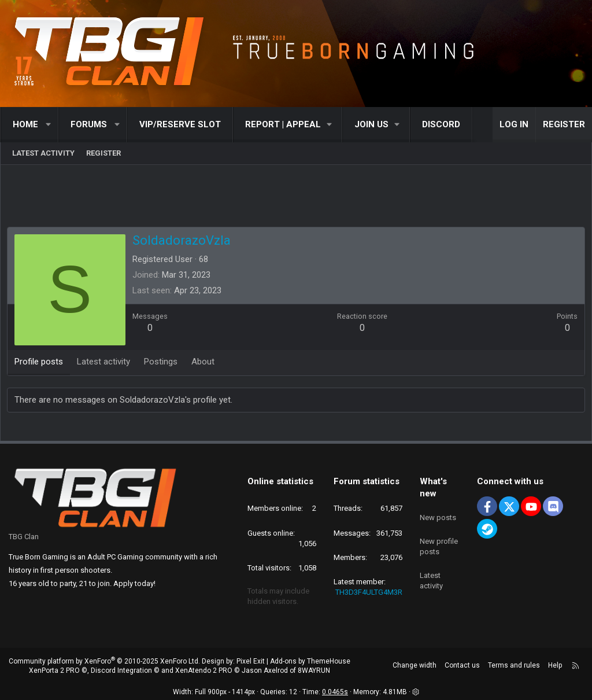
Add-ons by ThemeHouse (310, 661)
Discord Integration (121, 670)
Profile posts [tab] (41, 364)
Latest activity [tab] (106, 364)
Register (103, 153)
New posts (438, 513)
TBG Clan (24, 537)
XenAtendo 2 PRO (204, 670)
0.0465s (335, 692)
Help (555, 665)
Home (25, 124)
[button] (49, 125)
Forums (89, 124)
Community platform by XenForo (104, 661)
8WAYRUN (314, 670)
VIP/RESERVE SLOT (180, 124)
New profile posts (439, 540)
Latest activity (43, 153)
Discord (441, 124)
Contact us (462, 665)
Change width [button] (415, 665)
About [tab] (205, 364)
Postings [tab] (163, 364)
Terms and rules (514, 665)
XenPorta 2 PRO (54, 670)
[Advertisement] (296, 200)
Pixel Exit (251, 661)
